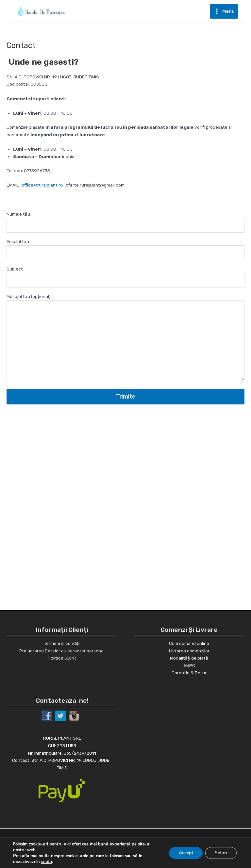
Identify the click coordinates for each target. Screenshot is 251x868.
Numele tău (125, 222)
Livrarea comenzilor (189, 651)
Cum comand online (189, 643)
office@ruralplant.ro (42, 185)
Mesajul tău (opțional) (125, 338)
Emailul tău (125, 249)
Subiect (125, 277)
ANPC (189, 665)
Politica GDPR (62, 658)
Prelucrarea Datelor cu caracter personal (62, 651)
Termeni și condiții (62, 643)
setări (47, 862)
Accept (185, 853)
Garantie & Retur (189, 673)
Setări (221, 853)
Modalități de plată (189, 658)
